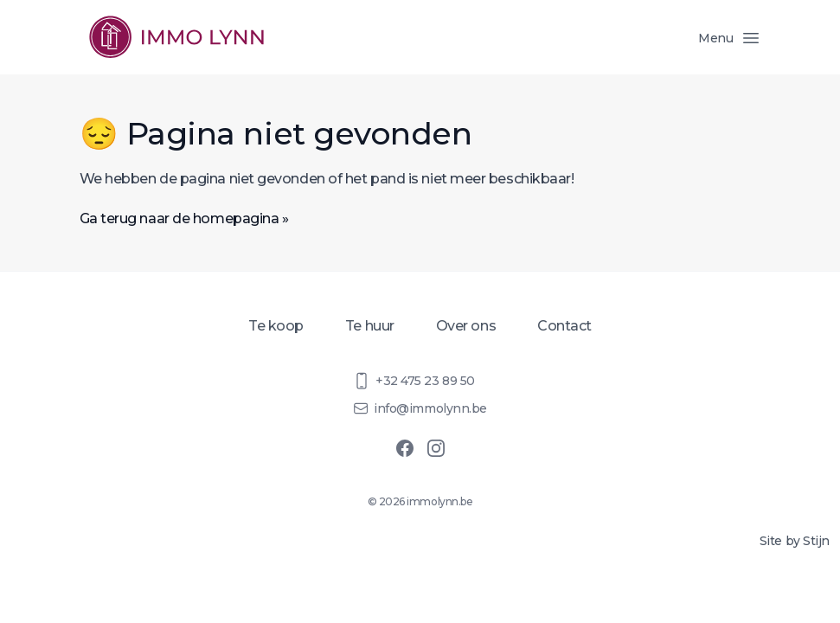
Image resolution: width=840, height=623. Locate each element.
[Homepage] (176, 37)
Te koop (276, 326)
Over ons (466, 326)
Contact (564, 326)
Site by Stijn (795, 541)
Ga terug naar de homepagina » (184, 218)
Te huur (370, 326)
